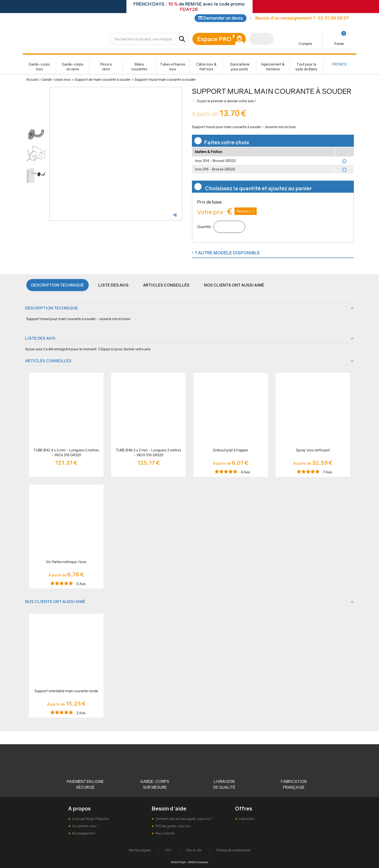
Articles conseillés (166, 286)
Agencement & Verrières (273, 68)
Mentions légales (140, 850)
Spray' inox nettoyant (313, 451)
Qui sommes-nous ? (85, 826)
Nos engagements (83, 833)
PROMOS (340, 65)
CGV (168, 850)
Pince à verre (106, 68)
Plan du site (194, 850)
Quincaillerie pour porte (240, 68)
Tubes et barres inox (173, 68)
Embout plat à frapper (231, 451)
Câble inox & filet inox (206, 68)
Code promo (246, 819)
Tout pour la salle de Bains (306, 68)
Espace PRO (214, 40)
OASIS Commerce (198, 862)
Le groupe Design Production (90, 819)
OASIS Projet (178, 862)
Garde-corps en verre (73, 68)
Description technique (58, 286)
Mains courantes (139, 68)
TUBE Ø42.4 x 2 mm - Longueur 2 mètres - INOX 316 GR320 (66, 453)
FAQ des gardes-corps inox (173, 826)
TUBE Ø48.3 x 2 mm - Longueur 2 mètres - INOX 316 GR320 (149, 453)
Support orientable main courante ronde (66, 692)
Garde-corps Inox (39, 68)
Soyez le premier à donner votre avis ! (224, 102)
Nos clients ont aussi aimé (234, 286)
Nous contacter (165, 833)
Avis (245, 473)
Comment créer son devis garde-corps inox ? (184, 819)
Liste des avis (113, 286)
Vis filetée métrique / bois (66, 563)
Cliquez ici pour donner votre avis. (125, 350)
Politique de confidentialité (233, 850)
